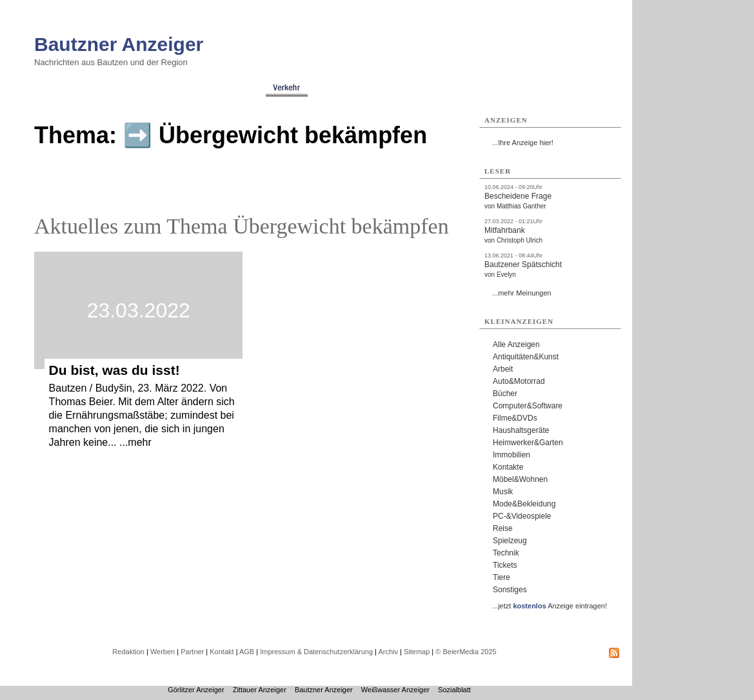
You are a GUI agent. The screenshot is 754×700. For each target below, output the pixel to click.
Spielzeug (510, 541)
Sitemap (417, 652)
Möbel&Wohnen (520, 479)
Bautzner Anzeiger (119, 44)
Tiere (501, 577)
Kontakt (222, 652)
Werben (163, 652)
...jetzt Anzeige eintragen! (550, 606)
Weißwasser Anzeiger (395, 690)
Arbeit (503, 369)
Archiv (388, 652)
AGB (247, 652)
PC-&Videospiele (522, 516)
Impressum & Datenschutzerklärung (316, 652)
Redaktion (128, 652)
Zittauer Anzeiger (260, 690)
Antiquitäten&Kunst (526, 357)
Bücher (505, 394)
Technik (506, 553)
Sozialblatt (454, 690)
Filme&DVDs (515, 418)
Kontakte (508, 467)
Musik (503, 492)
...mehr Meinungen (522, 293)
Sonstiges (510, 590)
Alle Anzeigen (516, 345)
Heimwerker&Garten (528, 443)
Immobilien (511, 455)
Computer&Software (528, 406)
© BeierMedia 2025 (466, 652)
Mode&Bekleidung (524, 504)
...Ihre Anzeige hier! (523, 143)
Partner (192, 652)
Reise (503, 528)
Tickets (505, 565)
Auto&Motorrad (519, 381)
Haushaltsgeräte (521, 430)
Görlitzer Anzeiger (196, 690)
